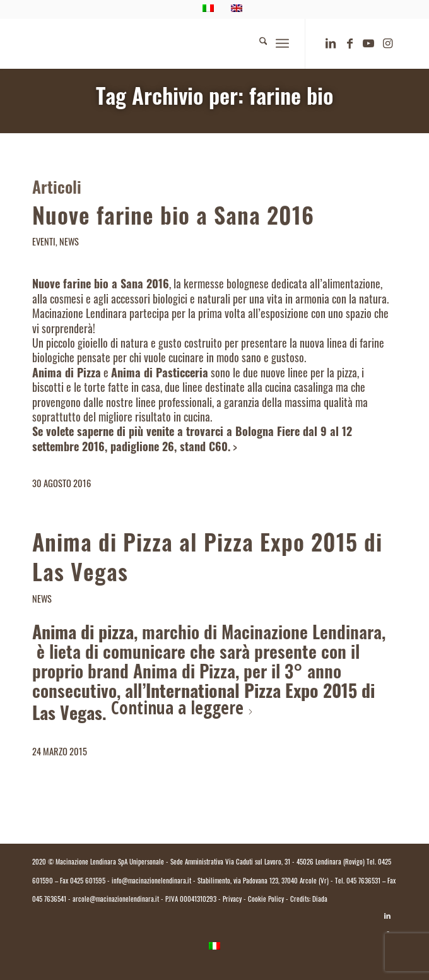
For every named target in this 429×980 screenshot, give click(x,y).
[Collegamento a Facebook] (350, 44)
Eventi (44, 243)
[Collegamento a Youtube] (368, 44)
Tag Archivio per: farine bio (214, 99)
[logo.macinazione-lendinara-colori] (178, 44)
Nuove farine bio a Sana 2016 (173, 219)
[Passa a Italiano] (214, 947)
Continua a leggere (182, 707)
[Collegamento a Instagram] (387, 44)
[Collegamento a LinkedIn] (331, 44)
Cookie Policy (266, 900)
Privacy (232, 900)
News (69, 243)
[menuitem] (257, 44)
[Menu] (282, 44)
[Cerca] (257, 44)
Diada (320, 900)
